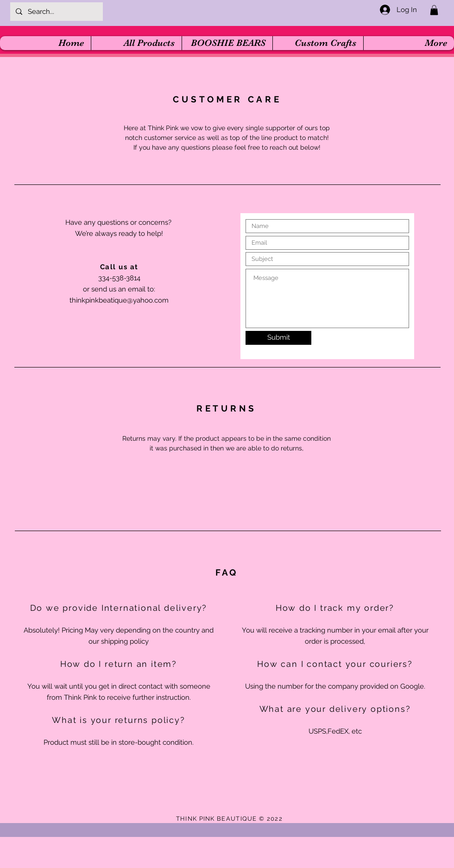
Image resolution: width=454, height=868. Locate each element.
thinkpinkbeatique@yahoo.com (119, 300)
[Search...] (56, 12)
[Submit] (278, 338)
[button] (434, 10)
